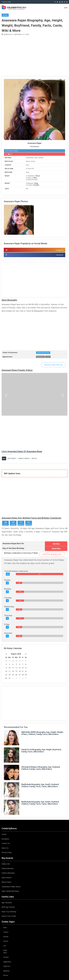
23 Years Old (30, 169)
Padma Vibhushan (8, 873)
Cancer (6, 941)
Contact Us (6, 843)
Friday (7, 624)
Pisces (6, 975)
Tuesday (8, 598)
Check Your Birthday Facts (52, 554)
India (27, 165)
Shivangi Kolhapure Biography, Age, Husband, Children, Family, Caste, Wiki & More (41, 768)
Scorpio (6, 957)
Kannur (28, 161)
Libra (5, 953)
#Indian (5, 15)
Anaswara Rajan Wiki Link (53, 365)
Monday (8, 589)
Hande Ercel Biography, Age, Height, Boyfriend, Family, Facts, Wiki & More (41, 751)
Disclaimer (5, 839)
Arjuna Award (6, 878)
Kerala (33, 161)
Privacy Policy (7, 852)
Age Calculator (7, 903)
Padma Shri (6, 864)
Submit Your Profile (9, 916)
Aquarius (6, 971)
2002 (36, 158)
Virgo (28, 172)
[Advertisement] (34, 56)
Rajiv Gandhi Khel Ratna (10, 891)
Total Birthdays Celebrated (16, 571)
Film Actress (35, 147)
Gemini (6, 937)
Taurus (6, 932)
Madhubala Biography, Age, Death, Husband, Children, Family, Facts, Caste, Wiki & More (40, 785)
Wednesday (9, 607)
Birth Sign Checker (8, 907)
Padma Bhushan (7, 869)
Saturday (8, 633)
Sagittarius (7, 962)
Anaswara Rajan (34, 143)
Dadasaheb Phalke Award (11, 887)
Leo (5, 946)
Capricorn (7, 966)
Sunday (41, 158)
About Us (5, 848)
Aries (5, 928)
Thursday (8, 616)
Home (4, 834)
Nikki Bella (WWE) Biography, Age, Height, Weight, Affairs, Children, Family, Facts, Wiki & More (42, 733)
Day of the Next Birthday (13, 548)
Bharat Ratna (6, 882)
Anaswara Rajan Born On (13, 544)
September (30, 158)
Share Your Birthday (9, 912)
